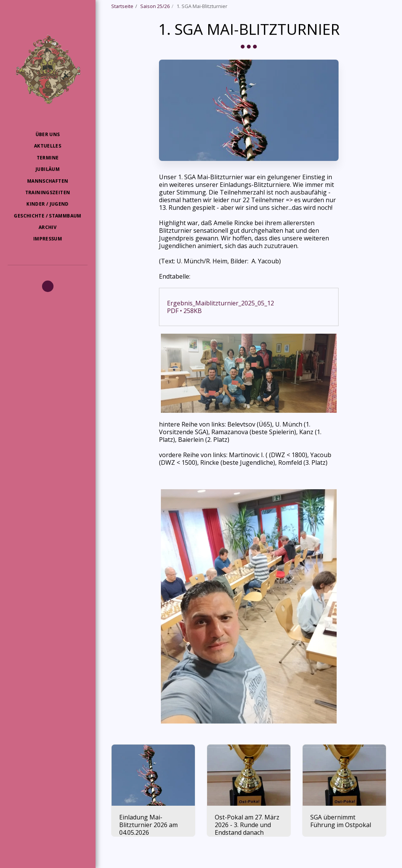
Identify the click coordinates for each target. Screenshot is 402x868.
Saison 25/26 (155, 6)
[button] (48, 286)
